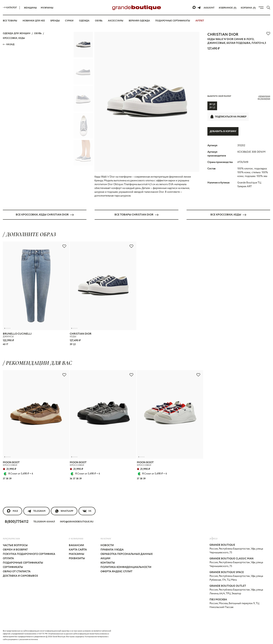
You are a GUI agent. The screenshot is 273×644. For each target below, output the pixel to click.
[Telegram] (199, 8)
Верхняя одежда (139, 21)
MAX (13, 511)
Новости (107, 545)
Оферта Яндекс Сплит (116, 572)
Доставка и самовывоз (20, 576)
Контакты (108, 563)
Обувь (99, 21)
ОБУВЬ (38, 33)
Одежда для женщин (17, 33)
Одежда (84, 21)
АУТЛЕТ (200, 21)
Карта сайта (78, 550)
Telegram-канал (44, 522)
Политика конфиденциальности (126, 567)
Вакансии (76, 545)
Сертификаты (13, 567)
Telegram (36, 511)
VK (87, 511)
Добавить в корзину (223, 131)
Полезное (106, 538)
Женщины (30, 8)
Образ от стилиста (17, 572)
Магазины (76, 554)
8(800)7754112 (17, 522)
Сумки (69, 21)
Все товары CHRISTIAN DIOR (136, 215)
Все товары (10, 21)
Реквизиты (77, 558)
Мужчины (47, 8)
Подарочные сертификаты (173, 21)
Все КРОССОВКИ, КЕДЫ (228, 215)
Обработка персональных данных (127, 554)
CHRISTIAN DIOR (223, 35)
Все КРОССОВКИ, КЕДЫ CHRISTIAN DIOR (45, 215)
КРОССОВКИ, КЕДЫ (14, 38)
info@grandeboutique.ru (77, 522)
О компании (76, 538)
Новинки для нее (34, 21)
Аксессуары (116, 21)
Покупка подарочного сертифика (29, 554)
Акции (105, 558)
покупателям (11, 538)
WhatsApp (64, 511)
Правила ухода (112, 550)
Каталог (10, 8)
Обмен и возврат (15, 550)
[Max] (194, 8)
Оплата (8, 558)
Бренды (55, 21)
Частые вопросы (15, 545)
